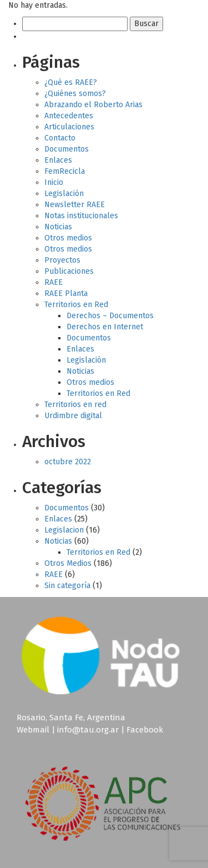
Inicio (54, 182)
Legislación (64, 194)
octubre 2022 (68, 462)
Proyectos (62, 260)
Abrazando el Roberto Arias (93, 105)
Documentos (67, 149)
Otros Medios (68, 563)
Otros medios (68, 238)
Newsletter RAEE (75, 205)
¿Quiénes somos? (75, 94)
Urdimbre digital (73, 416)
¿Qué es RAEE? (71, 82)
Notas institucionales (81, 216)
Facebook (145, 730)
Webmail (33, 730)
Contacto (60, 138)
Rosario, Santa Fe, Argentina (71, 718)
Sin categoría (67, 586)
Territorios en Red (76, 305)
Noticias (58, 227)
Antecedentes (69, 116)
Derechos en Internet (105, 327)
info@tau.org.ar (88, 730)
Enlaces (58, 160)
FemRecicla (65, 171)
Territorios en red (75, 405)
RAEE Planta (66, 293)
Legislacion (64, 530)
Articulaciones (69, 127)
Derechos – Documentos (110, 316)
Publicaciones (69, 271)
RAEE (54, 282)
